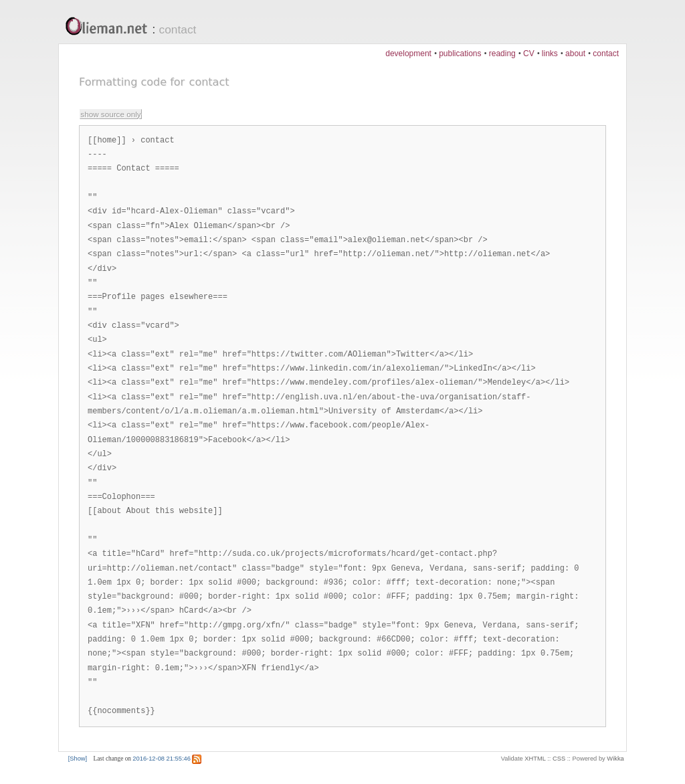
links (550, 54)
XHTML (535, 759)
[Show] (78, 759)
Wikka (615, 759)
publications (460, 54)
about (575, 54)
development (408, 54)
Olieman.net (110, 27)
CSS (559, 759)
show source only (110, 114)
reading (502, 54)
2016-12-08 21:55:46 (162, 759)
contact (178, 29)
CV (529, 54)
